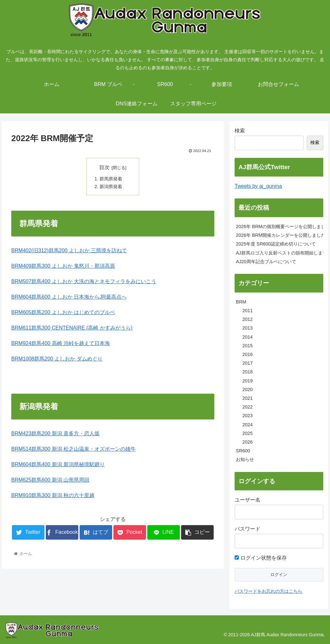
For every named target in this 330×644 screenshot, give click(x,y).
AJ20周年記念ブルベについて (266, 262)
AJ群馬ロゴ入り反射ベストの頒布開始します (279, 253)
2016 (247, 354)
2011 (247, 311)
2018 (247, 372)
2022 (247, 407)
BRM (241, 302)
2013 (247, 328)
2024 (247, 425)
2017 (247, 363)
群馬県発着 (111, 179)
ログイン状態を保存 (261, 558)
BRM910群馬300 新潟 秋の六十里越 (53, 496)
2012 (247, 319)
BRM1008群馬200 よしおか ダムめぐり (57, 359)
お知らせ (245, 459)
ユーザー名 (247, 500)
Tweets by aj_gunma (258, 186)
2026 (247, 442)
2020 (247, 389)
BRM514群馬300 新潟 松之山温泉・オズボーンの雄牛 (73, 449)
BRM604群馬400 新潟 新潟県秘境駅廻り (58, 465)
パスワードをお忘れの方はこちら (268, 591)
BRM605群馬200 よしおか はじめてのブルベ (63, 313)
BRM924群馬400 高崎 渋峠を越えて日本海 (61, 344)
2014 (247, 337)
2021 (247, 398)
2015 (247, 346)
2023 (247, 416)
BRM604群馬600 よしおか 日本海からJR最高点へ (69, 297)
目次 (104, 167)
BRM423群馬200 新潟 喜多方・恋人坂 (55, 434)
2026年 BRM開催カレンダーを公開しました (279, 235)
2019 (247, 381)
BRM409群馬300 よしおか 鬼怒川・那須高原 (63, 266)
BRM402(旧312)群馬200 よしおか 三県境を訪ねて (69, 251)
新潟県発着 (111, 187)
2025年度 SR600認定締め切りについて (276, 244)
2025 (247, 433)
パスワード (247, 529)
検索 (240, 131)
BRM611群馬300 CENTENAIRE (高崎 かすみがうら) (72, 328)
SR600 (243, 451)
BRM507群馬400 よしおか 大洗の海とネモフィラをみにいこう (84, 282)
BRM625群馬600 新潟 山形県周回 (50, 480)
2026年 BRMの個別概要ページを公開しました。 (279, 226)
